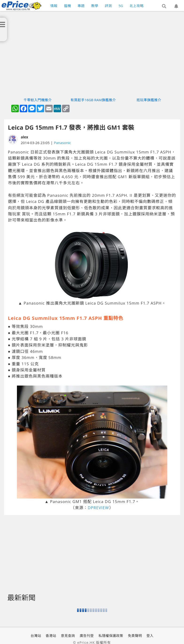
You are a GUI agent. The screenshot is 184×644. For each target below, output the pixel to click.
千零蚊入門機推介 (38, 100)
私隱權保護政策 (111, 636)
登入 (150, 636)
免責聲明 (135, 636)
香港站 (51, 636)
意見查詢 (68, 636)
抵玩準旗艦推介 (149, 100)
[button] (164, 6)
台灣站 (36, 636)
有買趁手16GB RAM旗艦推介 (93, 100)
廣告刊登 (87, 636)
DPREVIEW (98, 508)
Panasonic (62, 143)
